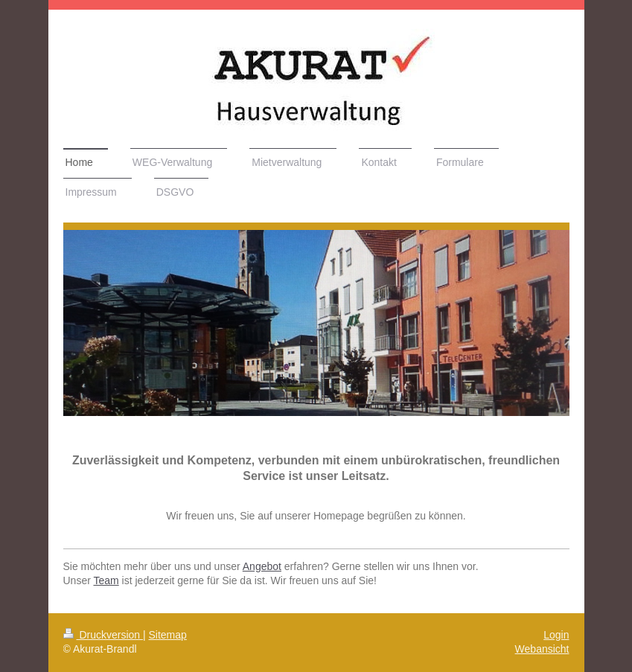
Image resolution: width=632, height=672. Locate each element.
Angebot (262, 566)
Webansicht (542, 649)
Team (106, 580)
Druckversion (103, 635)
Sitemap (168, 635)
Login (556, 635)
